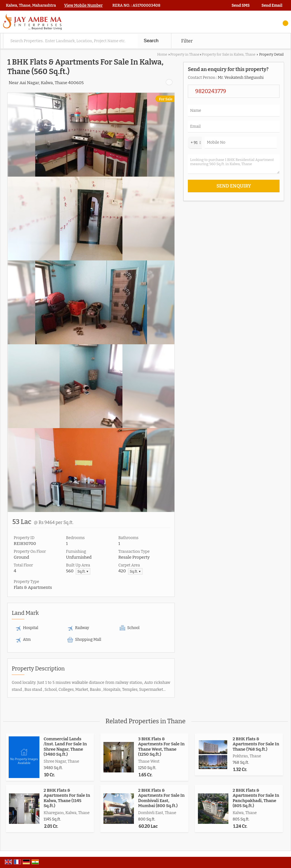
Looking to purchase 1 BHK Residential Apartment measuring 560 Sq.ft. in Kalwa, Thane (234, 164)
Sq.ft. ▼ (83, 571)
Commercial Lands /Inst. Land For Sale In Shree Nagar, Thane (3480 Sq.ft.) (65, 747)
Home (162, 54)
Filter (187, 41)
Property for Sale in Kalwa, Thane (229, 54)
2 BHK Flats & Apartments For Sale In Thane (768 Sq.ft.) (256, 744)
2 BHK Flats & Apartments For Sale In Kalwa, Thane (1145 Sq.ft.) (67, 798)
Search (151, 41)
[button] (84, 5)
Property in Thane (185, 54)
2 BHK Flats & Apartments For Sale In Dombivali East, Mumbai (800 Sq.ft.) (161, 798)
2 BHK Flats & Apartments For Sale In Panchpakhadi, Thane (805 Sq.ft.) (256, 798)
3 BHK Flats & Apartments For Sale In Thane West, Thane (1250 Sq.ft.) (161, 747)
